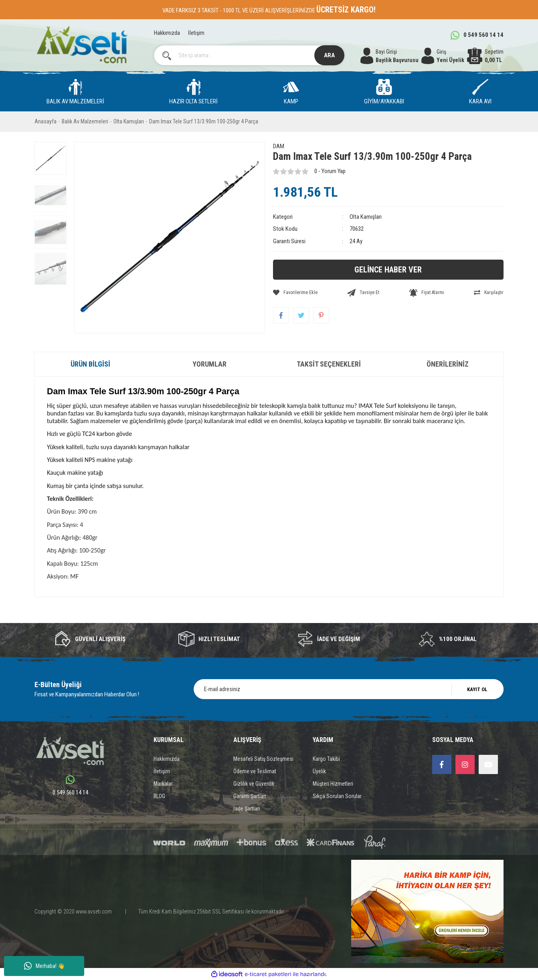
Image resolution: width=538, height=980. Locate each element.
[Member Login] (443, 56)
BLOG (159, 796)
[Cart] (485, 56)
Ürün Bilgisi (90, 364)
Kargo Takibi (326, 759)
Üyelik (319, 771)
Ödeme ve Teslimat (255, 771)
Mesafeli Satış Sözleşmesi (263, 759)
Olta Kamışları (366, 217)
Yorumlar (209, 364)
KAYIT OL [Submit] (477, 689)
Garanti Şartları (250, 796)
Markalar (163, 784)
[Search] (249, 55)
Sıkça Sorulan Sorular (337, 796)
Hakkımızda (167, 33)
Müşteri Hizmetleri (333, 784)
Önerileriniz (448, 364)
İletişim (196, 33)
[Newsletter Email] (349, 689)
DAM (279, 146)
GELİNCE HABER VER (388, 270)
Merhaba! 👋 (44, 966)
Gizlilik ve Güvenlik (254, 784)
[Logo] (82, 45)
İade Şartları (247, 809)
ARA (329, 55)
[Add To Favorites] (295, 292)
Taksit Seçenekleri (329, 364)
